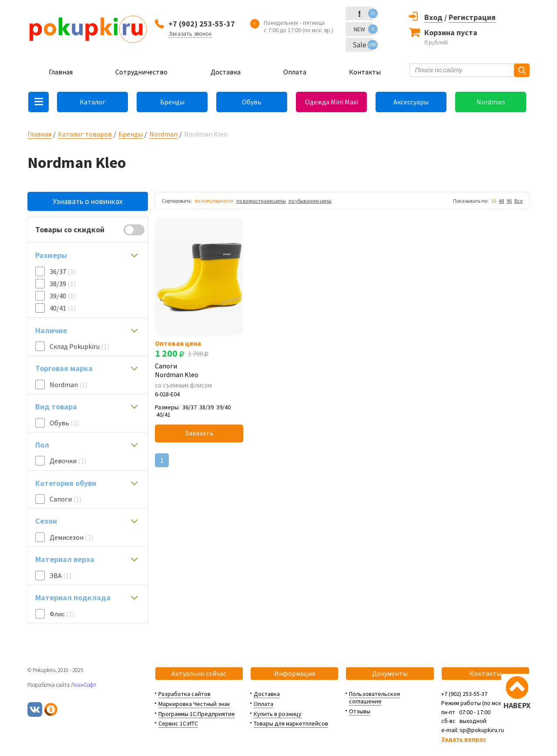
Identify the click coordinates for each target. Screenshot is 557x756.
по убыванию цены (310, 201)
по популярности (214, 201)
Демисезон (71, 537)
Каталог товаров (85, 134)
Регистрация (472, 17)
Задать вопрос (464, 739)
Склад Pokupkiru (79, 346)
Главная (61, 72)
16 (493, 201)
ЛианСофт (84, 685)
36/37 (63, 271)
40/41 (63, 308)
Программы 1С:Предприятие (197, 714)
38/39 (63, 284)
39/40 (63, 296)
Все (518, 201)
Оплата (295, 72)
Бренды (172, 102)
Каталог (92, 102)
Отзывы (360, 711)
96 (509, 201)
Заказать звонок (190, 33)
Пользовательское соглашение (375, 697)
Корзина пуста (451, 32)
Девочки (68, 461)
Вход (433, 17)
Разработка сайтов (185, 694)
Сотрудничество (141, 72)
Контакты (365, 72)
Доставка (226, 72)
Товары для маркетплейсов (291, 723)
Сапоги (65, 499)
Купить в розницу (278, 714)
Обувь (252, 102)
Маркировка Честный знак (194, 704)
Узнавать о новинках (88, 201)
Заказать (199, 433)
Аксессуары (411, 102)
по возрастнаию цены (261, 201)
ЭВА (60, 575)
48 (501, 201)
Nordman (491, 102)
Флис (62, 614)
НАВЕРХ (517, 705)
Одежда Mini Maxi (332, 102)
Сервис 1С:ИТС (178, 723)
